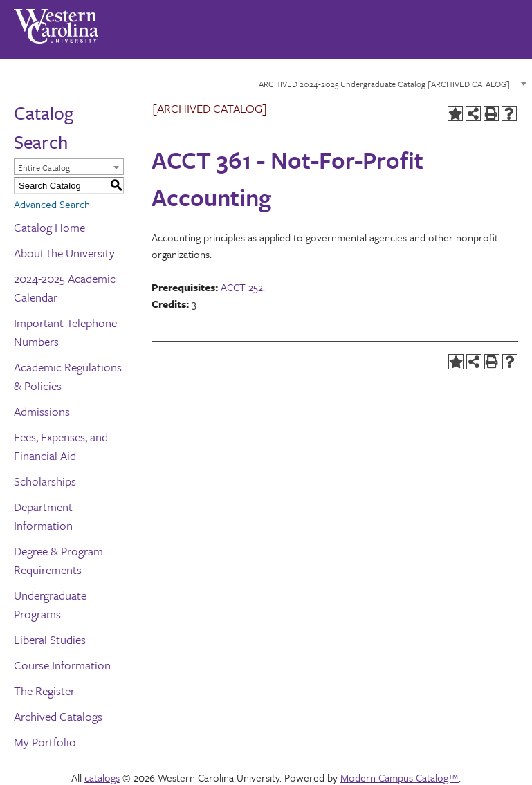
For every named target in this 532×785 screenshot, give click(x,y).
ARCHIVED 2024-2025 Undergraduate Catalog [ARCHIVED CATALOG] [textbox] (384, 84)
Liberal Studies (50, 639)
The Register (44, 691)
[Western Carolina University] (56, 21)
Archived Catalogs (58, 716)
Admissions (42, 411)
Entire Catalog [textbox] (44, 167)
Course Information (62, 665)
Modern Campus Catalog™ (400, 777)
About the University (64, 253)
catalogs (102, 777)
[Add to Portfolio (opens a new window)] (455, 113)
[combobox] (393, 83)
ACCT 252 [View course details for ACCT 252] (242, 287)
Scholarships (45, 481)
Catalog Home (49, 227)
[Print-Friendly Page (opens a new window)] (491, 113)
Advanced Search (52, 204)
